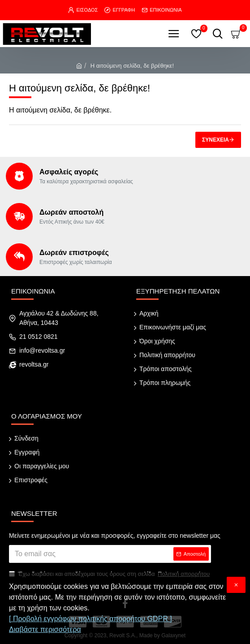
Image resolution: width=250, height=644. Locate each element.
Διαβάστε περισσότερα (45, 629)
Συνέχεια (216, 140)
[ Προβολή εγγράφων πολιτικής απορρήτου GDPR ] (91, 619)
